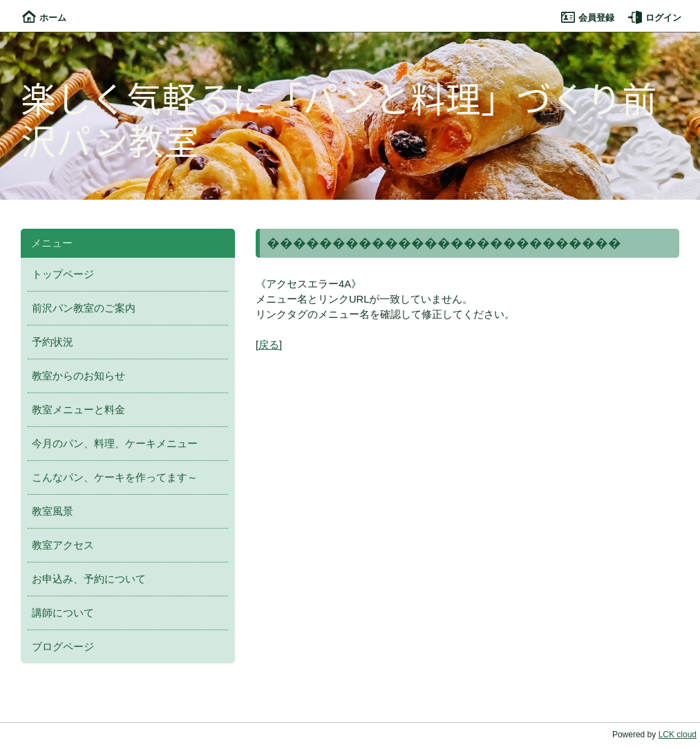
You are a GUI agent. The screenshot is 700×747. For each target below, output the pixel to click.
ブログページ (63, 647)
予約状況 (53, 342)
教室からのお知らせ (78, 376)
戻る (269, 345)
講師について (63, 613)
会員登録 (588, 18)
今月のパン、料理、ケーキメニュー (115, 444)
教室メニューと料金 (78, 410)
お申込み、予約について (89, 579)
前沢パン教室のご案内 (84, 308)
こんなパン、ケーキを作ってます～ (115, 477)
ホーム (44, 18)
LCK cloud (678, 735)
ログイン (655, 18)
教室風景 (53, 511)
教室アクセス (63, 545)
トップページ (63, 274)
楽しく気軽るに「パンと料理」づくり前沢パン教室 (339, 119)
